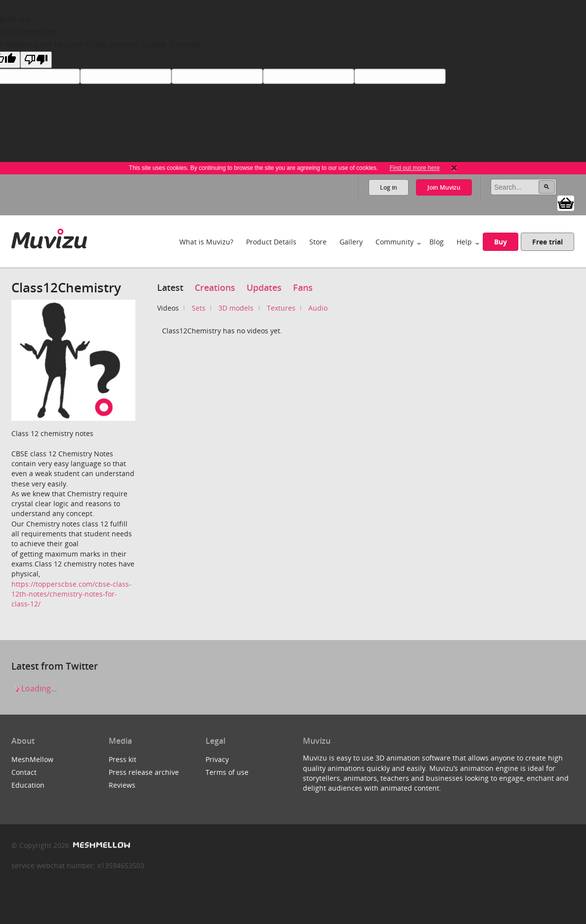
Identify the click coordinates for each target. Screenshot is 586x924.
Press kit (123, 759)
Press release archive (144, 772)
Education (28, 785)
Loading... (34, 688)
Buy (501, 242)
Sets (199, 308)
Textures (281, 308)
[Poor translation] (36, 60)
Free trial (547, 242)
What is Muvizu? (206, 242)
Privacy (217, 759)
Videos (168, 308)
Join (444, 187)
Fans (303, 287)
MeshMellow (32, 759)
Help (464, 242)
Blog (437, 242)
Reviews (122, 785)
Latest (170, 287)
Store (318, 242)
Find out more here (414, 168)
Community (395, 242)
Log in (389, 187)
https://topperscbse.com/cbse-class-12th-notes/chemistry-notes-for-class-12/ (71, 594)
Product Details (271, 242)
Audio (318, 308)
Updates (264, 287)
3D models (236, 308)
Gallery (351, 242)
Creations (215, 287)
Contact (24, 772)
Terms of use (227, 772)
